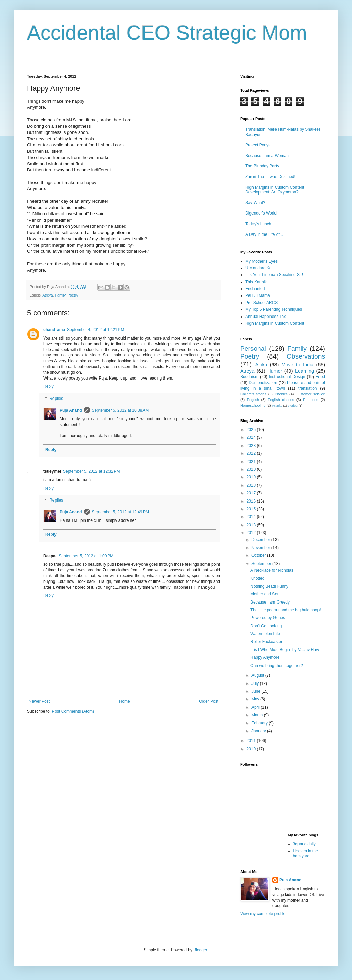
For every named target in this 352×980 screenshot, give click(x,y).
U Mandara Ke (258, 268)
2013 (252, 525)
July (256, 683)
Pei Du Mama (258, 295)
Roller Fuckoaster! (267, 642)
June (256, 691)
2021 (252, 462)
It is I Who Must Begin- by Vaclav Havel (286, 650)
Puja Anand (71, 410)
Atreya (48, 295)
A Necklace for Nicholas (272, 570)
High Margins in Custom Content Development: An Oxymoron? (275, 190)
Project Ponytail (259, 145)
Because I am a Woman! (268, 156)
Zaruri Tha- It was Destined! (270, 177)
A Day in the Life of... (264, 234)
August (258, 675)
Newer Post (39, 701)
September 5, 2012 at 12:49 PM (120, 512)
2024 (252, 437)
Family (60, 295)
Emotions (311, 400)
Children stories (253, 394)
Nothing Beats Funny (269, 586)
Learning (305, 371)
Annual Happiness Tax (266, 317)
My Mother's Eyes (261, 261)
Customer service (310, 394)
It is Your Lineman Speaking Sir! (274, 275)
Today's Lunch (258, 224)
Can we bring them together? (277, 666)
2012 (252, 533)
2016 (252, 501)
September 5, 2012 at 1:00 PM (86, 556)
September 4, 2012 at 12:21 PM (95, 330)
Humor (275, 371)
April (256, 707)
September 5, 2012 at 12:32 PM (91, 471)
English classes (281, 400)
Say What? (255, 203)
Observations (306, 356)
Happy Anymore (265, 657)
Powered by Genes (268, 618)
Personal (253, 349)
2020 (252, 469)
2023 (252, 446)
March (258, 715)
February (260, 723)
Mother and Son (265, 594)
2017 (252, 493)
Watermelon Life (265, 634)
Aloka (261, 365)
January (259, 731)
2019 (252, 477)
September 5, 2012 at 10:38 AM (120, 410)
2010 (252, 749)
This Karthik (256, 282)
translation (307, 388)
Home (125, 701)
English (253, 400)
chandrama (54, 330)
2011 (252, 741)
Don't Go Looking (266, 626)
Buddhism (249, 377)
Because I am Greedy (270, 602)
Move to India (298, 365)
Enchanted (255, 289)
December (261, 540)
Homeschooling (253, 405)
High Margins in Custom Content (275, 323)
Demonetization (263, 383)
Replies (56, 399)
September (262, 564)
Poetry (73, 295)
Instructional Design (287, 377)
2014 (252, 517)
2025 (252, 430)
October (259, 555)
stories (293, 405)
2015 (252, 509)
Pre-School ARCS (261, 303)
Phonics (281, 394)
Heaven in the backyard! (306, 853)
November (261, 548)
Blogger (200, 950)
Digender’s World (261, 213)
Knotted (257, 578)
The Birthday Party (262, 166)
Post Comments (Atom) (73, 711)
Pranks (277, 405)
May (256, 699)
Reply (49, 386)
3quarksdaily (304, 844)
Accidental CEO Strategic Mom (167, 33)
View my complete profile (263, 914)
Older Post (209, 701)
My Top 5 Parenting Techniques (274, 309)
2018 (252, 485)
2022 (252, 453)
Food (320, 377)
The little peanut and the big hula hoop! (286, 610)
